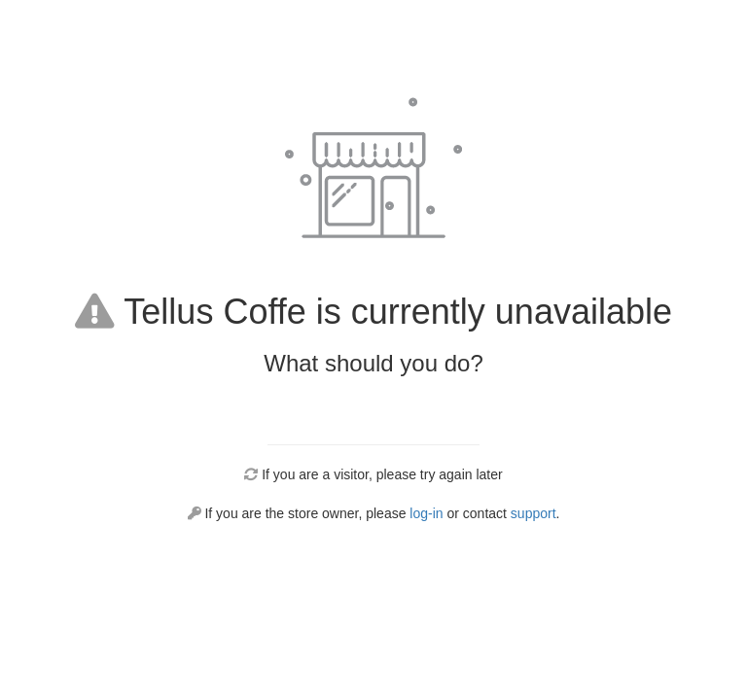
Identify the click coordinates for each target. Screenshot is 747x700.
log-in (426, 513)
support (534, 513)
